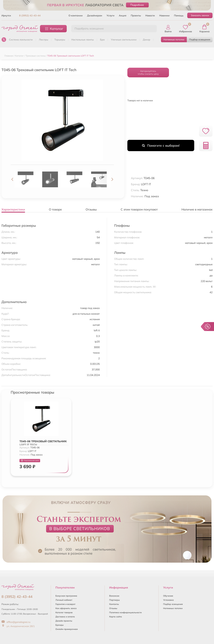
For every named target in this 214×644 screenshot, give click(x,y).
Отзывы (113, 608)
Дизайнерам (95, 15)
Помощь (179, 15)
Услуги (110, 15)
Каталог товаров (64, 612)
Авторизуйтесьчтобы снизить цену (148, 72)
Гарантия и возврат (65, 604)
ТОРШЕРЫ (60, 40)
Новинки (164, 15)
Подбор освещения (200, 39)
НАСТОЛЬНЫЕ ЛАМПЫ (83, 40)
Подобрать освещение (89, 28)
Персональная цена (30, 460)
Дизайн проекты (64, 621)
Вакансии (114, 596)
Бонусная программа (66, 596)
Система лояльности (21, 40)
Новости (150, 15)
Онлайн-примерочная (67, 629)
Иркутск (6, 15)
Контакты (114, 604)
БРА (102, 40)
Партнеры (115, 600)
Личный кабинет (64, 600)
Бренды (60, 625)
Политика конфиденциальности (125, 612)
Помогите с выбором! (161, 145)
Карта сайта (116, 617)
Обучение (168, 596)
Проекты (136, 15)
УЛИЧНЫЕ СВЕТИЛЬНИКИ (124, 40)
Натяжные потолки (174, 39)
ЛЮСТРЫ (44, 40)
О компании (76, 15)
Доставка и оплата (65, 617)
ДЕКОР (147, 40)
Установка (168, 600)
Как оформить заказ (66, 608)
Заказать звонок (200, 15)
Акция (123, 15)
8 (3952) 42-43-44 (30, 15)
